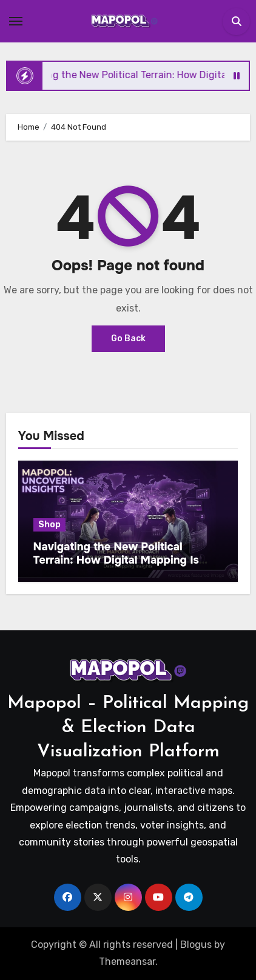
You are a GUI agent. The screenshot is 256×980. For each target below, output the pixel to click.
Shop (49, 525)
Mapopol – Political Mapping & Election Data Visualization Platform (128, 728)
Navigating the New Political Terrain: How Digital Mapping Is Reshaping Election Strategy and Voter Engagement (120, 566)
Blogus (196, 945)
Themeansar (127, 962)
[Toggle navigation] (16, 21)
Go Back (128, 338)
